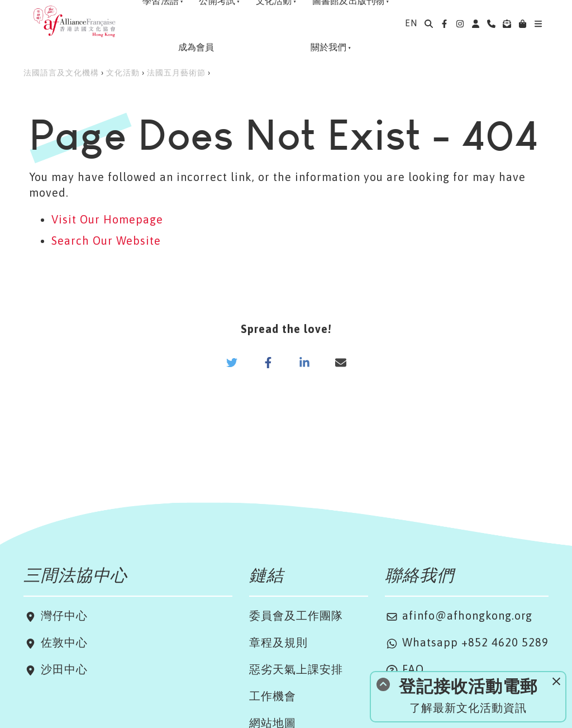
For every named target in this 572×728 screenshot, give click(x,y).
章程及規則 (278, 642)
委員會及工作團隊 (296, 615)
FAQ (404, 669)
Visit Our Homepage (107, 219)
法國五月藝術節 (176, 73)
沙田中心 (63, 669)
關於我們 (328, 47)
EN (411, 23)
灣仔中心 (63, 615)
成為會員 (193, 47)
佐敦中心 (63, 642)
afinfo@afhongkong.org (459, 615)
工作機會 (273, 696)
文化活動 (123, 73)
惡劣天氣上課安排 (296, 669)
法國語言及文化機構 (61, 73)
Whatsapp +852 (438, 642)
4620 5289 (520, 642)
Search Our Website (106, 241)
